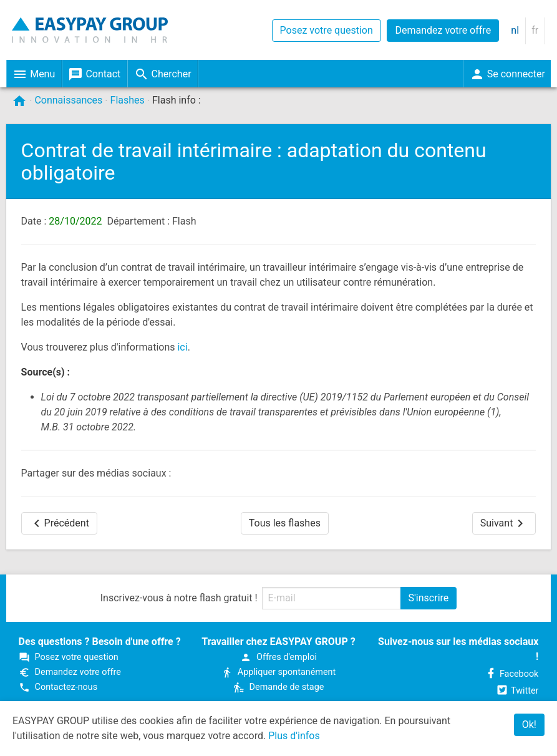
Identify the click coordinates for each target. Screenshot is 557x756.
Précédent (59, 523)
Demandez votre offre (443, 30)
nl (515, 30)
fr (535, 30)
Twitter (517, 691)
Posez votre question (327, 30)
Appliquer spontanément (278, 672)
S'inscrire (429, 598)
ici (182, 347)
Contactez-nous (58, 687)
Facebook (512, 674)
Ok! (529, 724)
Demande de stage (279, 687)
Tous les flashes (285, 523)
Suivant (504, 523)
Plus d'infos (294, 736)
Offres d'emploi (278, 657)
